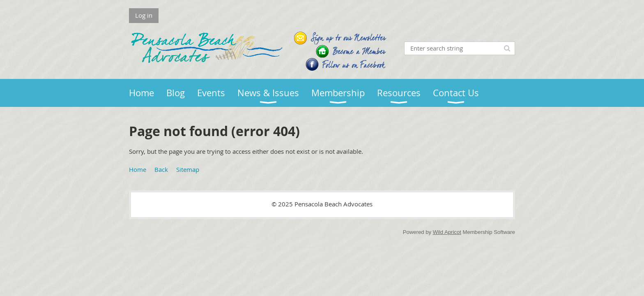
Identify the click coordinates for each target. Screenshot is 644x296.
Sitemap (188, 169)
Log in (144, 15)
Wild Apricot (447, 232)
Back (161, 169)
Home (138, 169)
